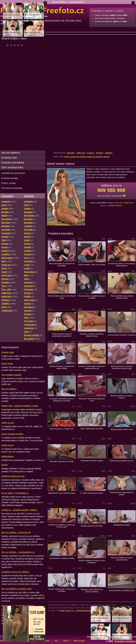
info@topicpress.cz (85, 611)
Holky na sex (8, 423)
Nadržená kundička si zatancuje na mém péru (62, 526)
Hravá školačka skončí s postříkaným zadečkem (62, 335)
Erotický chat (9, 158)
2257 (56, 640)
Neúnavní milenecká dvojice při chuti (92, 400)
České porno (8, 445)
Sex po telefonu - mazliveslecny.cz (18, 552)
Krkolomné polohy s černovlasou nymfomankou (122, 265)
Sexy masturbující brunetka (92, 429)
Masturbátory (8, 456)
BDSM (5, 465)
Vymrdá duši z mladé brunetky (62, 558)
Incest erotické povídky (12, 434)
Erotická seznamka (13, 162)
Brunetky (71, 153)
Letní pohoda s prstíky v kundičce (122, 335)
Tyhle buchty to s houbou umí (62, 429)
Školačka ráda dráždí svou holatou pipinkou (92, 591)
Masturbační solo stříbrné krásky (62, 493)
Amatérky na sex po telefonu (15, 572)
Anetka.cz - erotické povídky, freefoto (19, 510)
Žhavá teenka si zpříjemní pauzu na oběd (92, 297)
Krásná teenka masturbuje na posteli (122, 493)
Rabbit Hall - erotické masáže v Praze (20, 406)
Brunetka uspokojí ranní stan (62, 461)
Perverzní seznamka (12, 188)
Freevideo (7, 196)
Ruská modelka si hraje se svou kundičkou (92, 562)
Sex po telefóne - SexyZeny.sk (16, 532)
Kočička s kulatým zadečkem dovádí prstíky (92, 335)
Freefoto (29, 196)
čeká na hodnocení (15, 45)
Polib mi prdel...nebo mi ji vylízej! (92, 265)
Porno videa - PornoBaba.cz (15, 493)
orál (63, 20)
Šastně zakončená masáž (92, 493)
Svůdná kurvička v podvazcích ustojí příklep (62, 367)
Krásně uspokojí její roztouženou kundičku (62, 590)
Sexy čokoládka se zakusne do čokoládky (62, 265)
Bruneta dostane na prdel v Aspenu (122, 397)
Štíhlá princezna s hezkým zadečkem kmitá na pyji (122, 367)
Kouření (91, 153)
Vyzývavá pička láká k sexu (122, 429)
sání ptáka (70, 20)
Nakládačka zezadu (122, 525)
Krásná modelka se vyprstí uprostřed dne (122, 559)
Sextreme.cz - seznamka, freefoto (18, 606)
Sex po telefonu (59, 2)
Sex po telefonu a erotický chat (16, 589)
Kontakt (46, 640)
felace (78, 20)
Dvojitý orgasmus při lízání (92, 526)
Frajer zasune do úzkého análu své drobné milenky (87, 157)
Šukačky (99, 153)
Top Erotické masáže (11, 375)
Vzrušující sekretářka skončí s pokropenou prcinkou (62, 400)
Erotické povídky (76, 2)
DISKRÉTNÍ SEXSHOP (13, 173)
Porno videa (7, 363)
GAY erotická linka (12, 167)
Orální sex (81, 153)
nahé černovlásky (52, 20)
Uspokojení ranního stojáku (92, 461)
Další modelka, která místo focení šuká (62, 297)
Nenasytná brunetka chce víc (122, 461)
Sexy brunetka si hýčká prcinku (122, 590)
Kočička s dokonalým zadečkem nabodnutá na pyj (92, 367)
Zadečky (109, 153)
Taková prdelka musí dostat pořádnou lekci (122, 297)
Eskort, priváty (9, 183)
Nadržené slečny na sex (13, 476)
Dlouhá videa (8, 352)
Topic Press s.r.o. (67, 611)
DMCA (66, 640)
